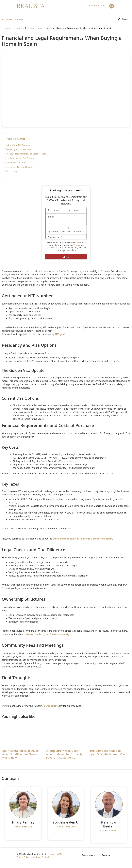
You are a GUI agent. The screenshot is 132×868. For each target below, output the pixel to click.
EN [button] (112, 6)
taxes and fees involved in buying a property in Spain (82, 539)
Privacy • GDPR (56, 854)
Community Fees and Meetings (20, 167)
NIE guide (61, 334)
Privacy (77, 245)
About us (35, 857)
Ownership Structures (16, 163)
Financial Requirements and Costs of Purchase (27, 154)
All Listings (7, 19)
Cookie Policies (52, 248)
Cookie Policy (23, 857)
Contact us (50, 706)
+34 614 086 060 (66, 827)
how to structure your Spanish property (47, 634)
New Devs (19, 19)
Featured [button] (107, 855)
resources (19, 28)
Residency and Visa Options (19, 149)
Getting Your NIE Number (18, 145)
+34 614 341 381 (109, 831)
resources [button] (88, 855)
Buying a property (37, 28)
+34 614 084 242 (23, 827)
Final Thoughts (13, 171)
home (6, 28)
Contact (45, 857)
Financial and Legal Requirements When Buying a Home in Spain (81, 28)
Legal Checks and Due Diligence (21, 158)
